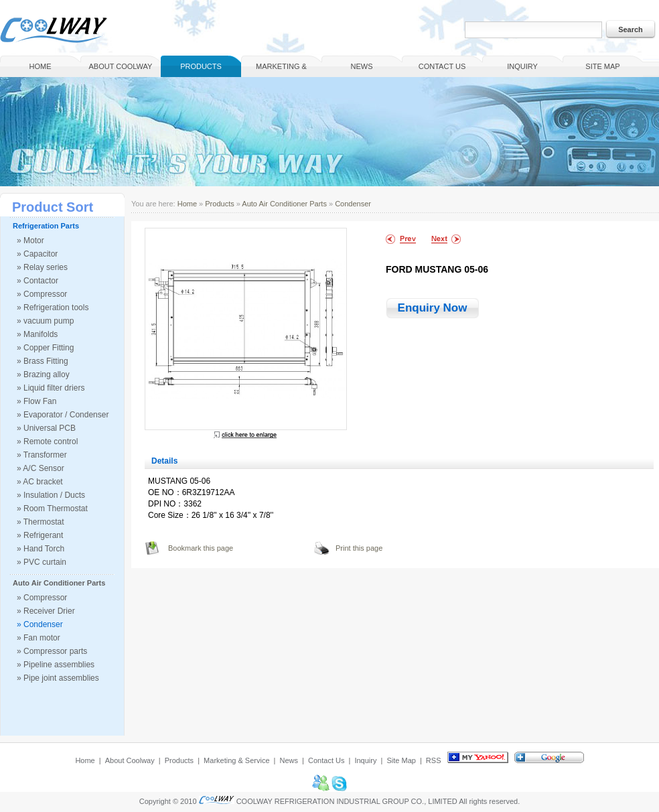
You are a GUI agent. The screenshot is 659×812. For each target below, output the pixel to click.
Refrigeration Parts (46, 226)
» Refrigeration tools (53, 308)
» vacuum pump (45, 321)
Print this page (359, 548)
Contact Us (442, 66)
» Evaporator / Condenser (63, 415)
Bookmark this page (201, 548)
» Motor (30, 241)
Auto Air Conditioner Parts (59, 583)
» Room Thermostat (52, 509)
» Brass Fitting (43, 361)
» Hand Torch (41, 549)
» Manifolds (37, 334)
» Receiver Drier (46, 611)
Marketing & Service (281, 70)
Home (41, 66)
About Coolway (121, 66)
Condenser (353, 204)
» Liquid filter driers (51, 388)
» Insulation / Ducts (51, 495)
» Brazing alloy (43, 375)
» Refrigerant (40, 535)
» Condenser (40, 624)
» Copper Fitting (45, 348)
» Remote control (47, 442)
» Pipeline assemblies (56, 665)
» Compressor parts (52, 651)
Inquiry (522, 66)
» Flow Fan (36, 401)
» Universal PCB (46, 428)
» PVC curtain (42, 562)
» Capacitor (37, 254)
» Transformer (42, 455)
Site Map (602, 66)
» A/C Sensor (41, 468)
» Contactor (38, 281)
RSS (434, 760)
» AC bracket (40, 482)
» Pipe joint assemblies (58, 678)
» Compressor (42, 294)
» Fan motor (39, 638)
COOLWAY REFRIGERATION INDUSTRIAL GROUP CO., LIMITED (347, 801)
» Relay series (42, 267)
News (362, 66)
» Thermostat (40, 522)
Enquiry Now (433, 308)
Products (201, 66)
